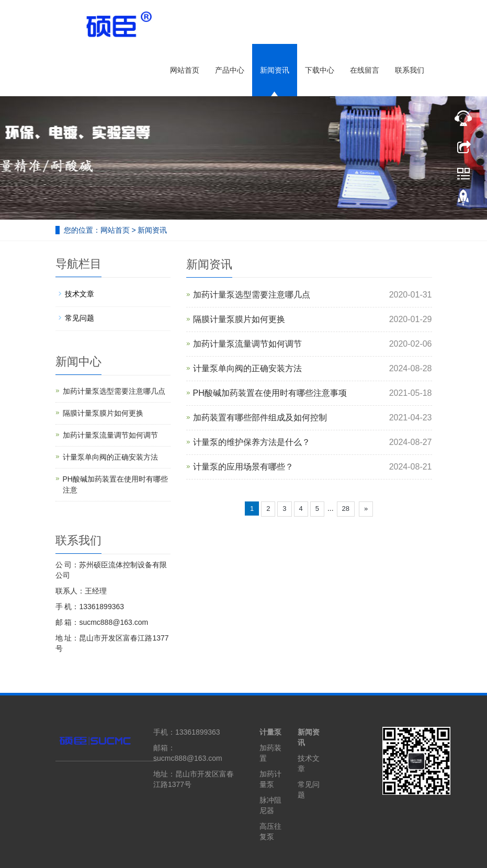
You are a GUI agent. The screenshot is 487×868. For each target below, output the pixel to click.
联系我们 (410, 70)
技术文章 (80, 294)
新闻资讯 (275, 70)
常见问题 (80, 318)
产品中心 (230, 70)
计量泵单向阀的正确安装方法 (247, 368)
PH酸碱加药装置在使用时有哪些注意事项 (270, 393)
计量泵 (270, 732)
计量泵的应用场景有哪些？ (243, 467)
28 (346, 509)
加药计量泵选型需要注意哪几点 (252, 295)
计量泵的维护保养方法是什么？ (252, 442)
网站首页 (185, 70)
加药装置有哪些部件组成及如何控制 (260, 418)
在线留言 (365, 70)
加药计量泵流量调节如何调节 (247, 344)
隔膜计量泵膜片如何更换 (239, 319)
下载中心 (320, 70)
